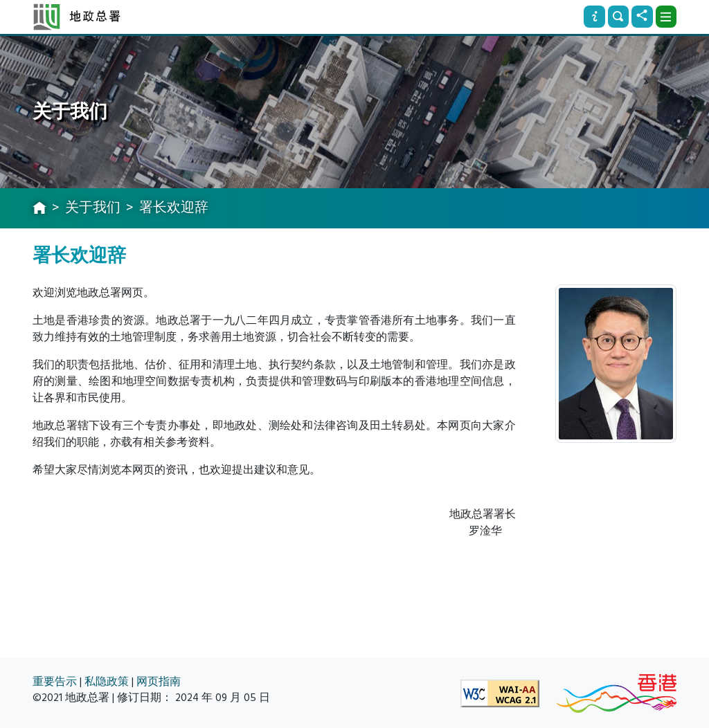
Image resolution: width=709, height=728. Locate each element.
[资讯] (594, 17)
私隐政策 (107, 682)
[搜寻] (618, 17)
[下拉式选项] (666, 17)
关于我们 (93, 208)
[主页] (39, 209)
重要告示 (55, 682)
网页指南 (159, 682)
